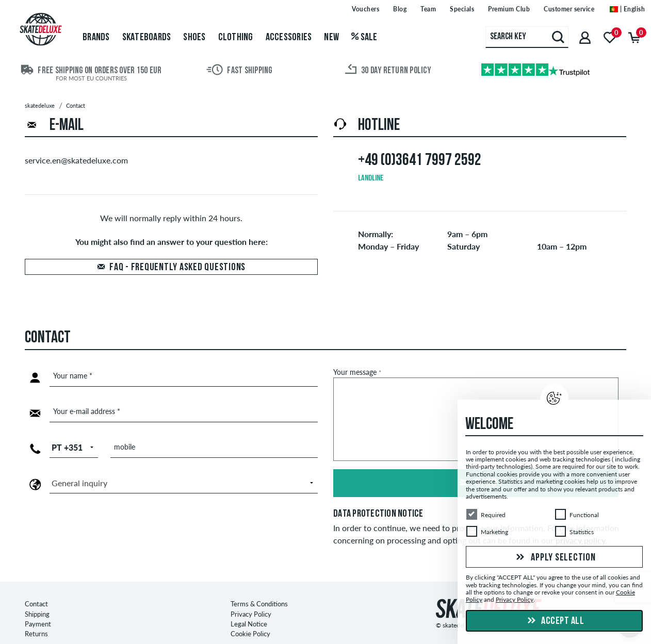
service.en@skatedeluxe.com (76, 160)
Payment (38, 605)
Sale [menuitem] (364, 38)
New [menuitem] (331, 38)
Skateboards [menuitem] (147, 38)
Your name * (73, 376)
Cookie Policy (250, 615)
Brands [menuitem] (96, 38)
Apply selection (555, 558)
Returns (36, 615)
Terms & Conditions (259, 585)
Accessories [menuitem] (289, 38)
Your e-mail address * (87, 411)
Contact (36, 585)
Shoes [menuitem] (194, 38)
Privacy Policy (251, 595)
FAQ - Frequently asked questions (177, 268)
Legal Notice (249, 605)
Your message (357, 372)
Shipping (37, 595)
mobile (125, 447)
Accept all (555, 621)
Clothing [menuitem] (236, 38)
